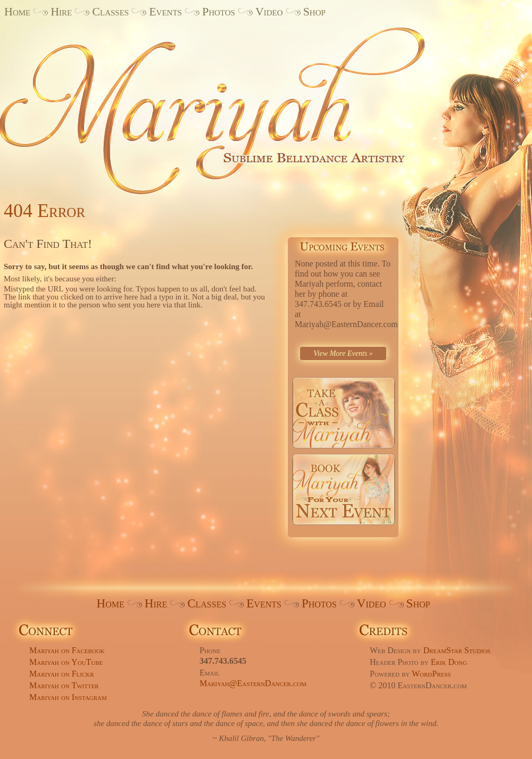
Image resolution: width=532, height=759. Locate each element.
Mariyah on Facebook (67, 650)
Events (165, 11)
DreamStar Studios (457, 650)
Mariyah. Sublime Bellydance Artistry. (229, 103)
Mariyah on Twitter (64, 685)
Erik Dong (449, 662)
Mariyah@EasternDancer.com (253, 683)
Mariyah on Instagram (68, 697)
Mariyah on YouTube (66, 662)
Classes (110, 11)
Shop (314, 11)
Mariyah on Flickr (62, 674)
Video (269, 11)
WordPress (431, 674)
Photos (219, 11)
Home (17, 11)
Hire (61, 11)
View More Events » (343, 353)
